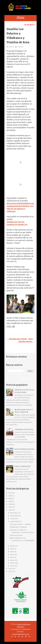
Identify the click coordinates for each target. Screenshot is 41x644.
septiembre (15, 521)
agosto (13, 546)
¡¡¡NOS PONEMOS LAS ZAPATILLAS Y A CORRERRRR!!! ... (22, 541)
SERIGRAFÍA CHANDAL (18, 527)
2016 (10, 504)
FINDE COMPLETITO (23, 466)
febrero (13, 563)
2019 (10, 496)
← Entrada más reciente (17, 339)
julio (12, 549)
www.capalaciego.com (20, 634)
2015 (10, 507)
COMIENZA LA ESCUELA (24, 429)
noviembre (14, 516)
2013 (10, 569)
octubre (13, 519)
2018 (10, 499)
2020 (10, 493)
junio (12, 552)
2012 (10, 571)
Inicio (31, 339)
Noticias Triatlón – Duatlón (20, 524)
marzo (13, 560)
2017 (10, 501)
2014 (10, 510)
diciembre (14, 513)
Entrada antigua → (26, 341)
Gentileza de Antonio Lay (17, 225)
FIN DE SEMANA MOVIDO (24, 449)
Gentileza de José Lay (16, 222)
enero (12, 566)
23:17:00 (11, 47)
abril (12, 557)
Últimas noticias (16, 535)
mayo (12, 554)
